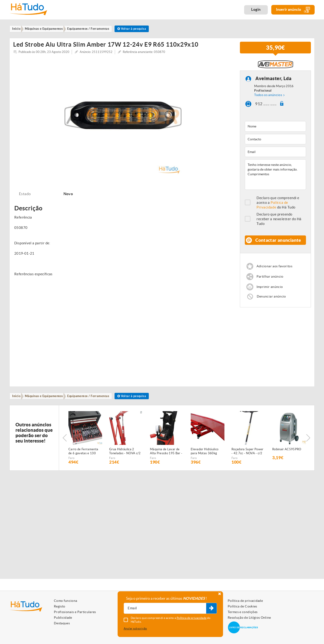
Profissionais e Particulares (75, 612)
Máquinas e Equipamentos (46, 405)
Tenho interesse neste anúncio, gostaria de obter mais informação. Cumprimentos (275, 178)
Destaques (62, 623)
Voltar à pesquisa (138, 29)
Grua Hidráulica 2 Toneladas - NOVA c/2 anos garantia (125, 461)
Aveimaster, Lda (274, 81)
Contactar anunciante (278, 245)
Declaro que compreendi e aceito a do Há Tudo (278, 206)
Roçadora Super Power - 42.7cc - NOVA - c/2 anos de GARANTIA (248, 461)
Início (17, 405)
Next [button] (309, 448)
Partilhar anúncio (271, 285)
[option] (123, 119)
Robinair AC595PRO (287, 459)
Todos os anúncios (268, 98)
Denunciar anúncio (272, 305)
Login (256, 9)
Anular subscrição (135, 628)
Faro (71, 468)
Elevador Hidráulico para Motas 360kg (205, 461)
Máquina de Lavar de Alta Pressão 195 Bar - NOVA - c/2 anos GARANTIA (166, 461)
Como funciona (66, 601)
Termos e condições (243, 612)
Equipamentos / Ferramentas (92, 405)
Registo (60, 606)
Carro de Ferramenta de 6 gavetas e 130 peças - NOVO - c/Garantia (83, 461)
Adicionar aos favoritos (276, 274)
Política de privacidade (245, 601)
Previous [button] (65, 448)
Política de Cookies (242, 606)
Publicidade (63, 618)
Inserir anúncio (293, 10)
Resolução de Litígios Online (249, 618)
